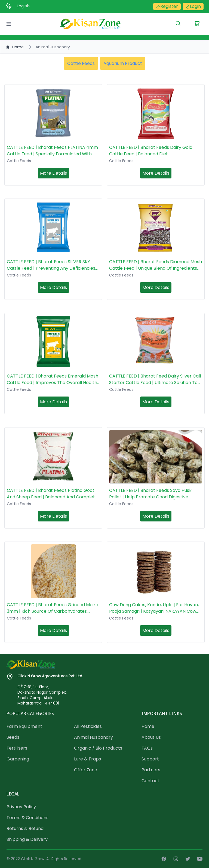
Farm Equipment (24, 726)
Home (15, 47)
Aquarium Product (123, 63)
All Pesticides (88, 726)
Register (167, 6)
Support (150, 759)
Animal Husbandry (93, 737)
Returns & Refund (25, 828)
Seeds (13, 737)
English (23, 6)
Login (193, 6)
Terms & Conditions (27, 818)
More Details (53, 173)
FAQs (147, 748)
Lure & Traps (87, 759)
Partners (151, 770)
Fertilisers (17, 748)
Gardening (18, 759)
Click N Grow (33, 859)
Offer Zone (86, 770)
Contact (150, 781)
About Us (151, 737)
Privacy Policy (21, 807)
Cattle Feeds (81, 63)
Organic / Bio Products (98, 748)
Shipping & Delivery (27, 839)
